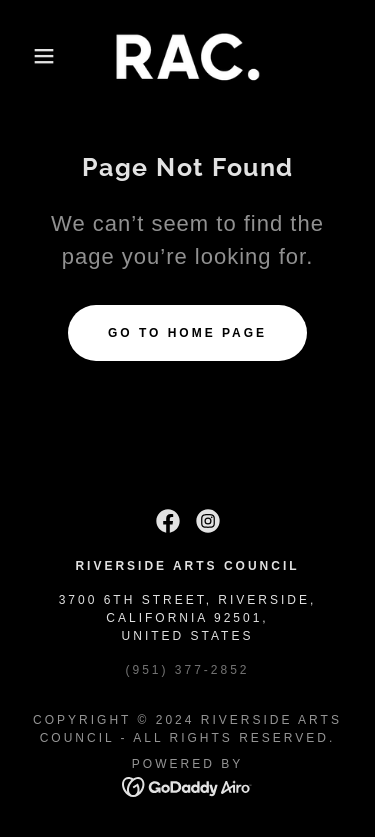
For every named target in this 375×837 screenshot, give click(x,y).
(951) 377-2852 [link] (187, 670)
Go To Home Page (187, 333)
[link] (188, 56)
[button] (29, 56)
